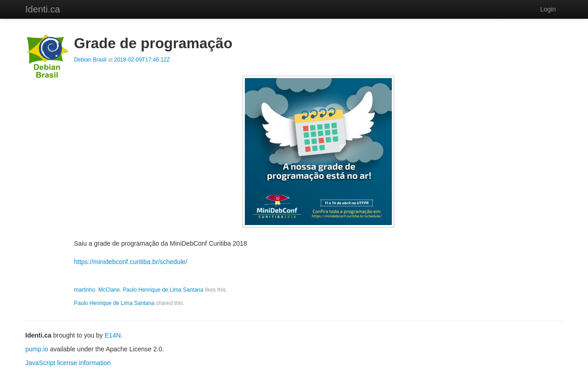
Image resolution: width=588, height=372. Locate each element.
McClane (109, 290)
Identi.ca (43, 9)
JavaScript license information (68, 363)
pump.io (37, 349)
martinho (85, 290)
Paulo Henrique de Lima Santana (163, 290)
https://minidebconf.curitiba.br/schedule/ (131, 262)
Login (548, 9)
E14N (113, 335)
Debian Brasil (90, 60)
